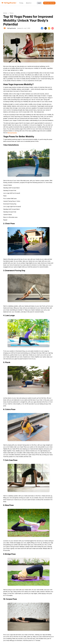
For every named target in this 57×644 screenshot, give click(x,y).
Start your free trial (49, 3)
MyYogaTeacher (12, 133)
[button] (30, 3)
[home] (9, 3)
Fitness (12, 13)
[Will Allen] (12, 28)
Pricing (21, 3)
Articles (5, 13)
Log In (39, 3)
